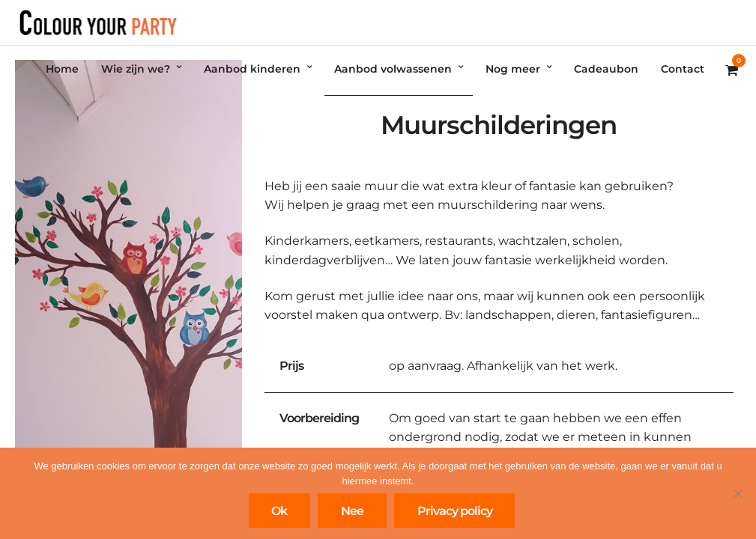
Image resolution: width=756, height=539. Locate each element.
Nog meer (513, 69)
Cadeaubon (606, 69)
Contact (683, 69)
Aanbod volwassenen (393, 69)
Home (62, 69)
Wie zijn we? (136, 69)
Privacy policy (455, 511)
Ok (279, 511)
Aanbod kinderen (252, 69)
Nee (352, 511)
